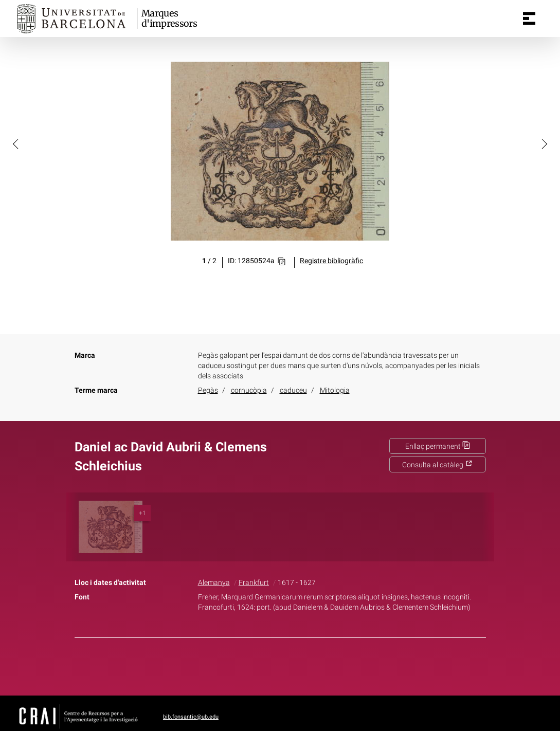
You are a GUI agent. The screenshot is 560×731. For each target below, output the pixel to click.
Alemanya (214, 583)
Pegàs (208, 390)
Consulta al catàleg (437, 465)
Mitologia (335, 390)
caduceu (293, 390)
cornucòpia (249, 390)
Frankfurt (254, 583)
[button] (16, 143)
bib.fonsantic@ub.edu (191, 717)
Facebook (251, 665)
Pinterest (298, 665)
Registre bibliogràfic (331, 261)
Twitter (275, 665)
